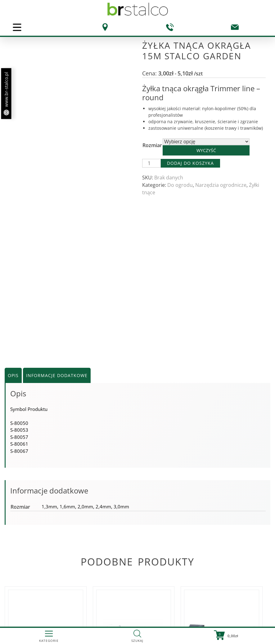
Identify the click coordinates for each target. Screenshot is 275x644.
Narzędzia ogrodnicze (221, 185)
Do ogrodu (180, 185)
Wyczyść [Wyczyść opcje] (206, 150)
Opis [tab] (13, 265)
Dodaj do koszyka (190, 163)
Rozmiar (152, 145)
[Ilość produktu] (151, 163)
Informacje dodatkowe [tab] (57, 265)
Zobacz (43, 593)
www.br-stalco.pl (6, 94)
